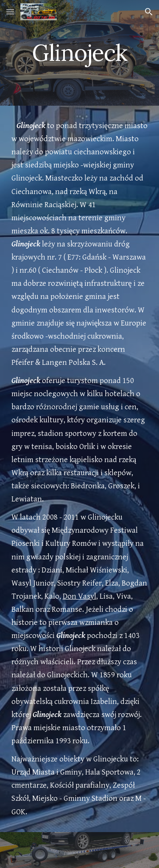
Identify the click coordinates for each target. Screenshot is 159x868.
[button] (10, 12)
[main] (80, 53)
